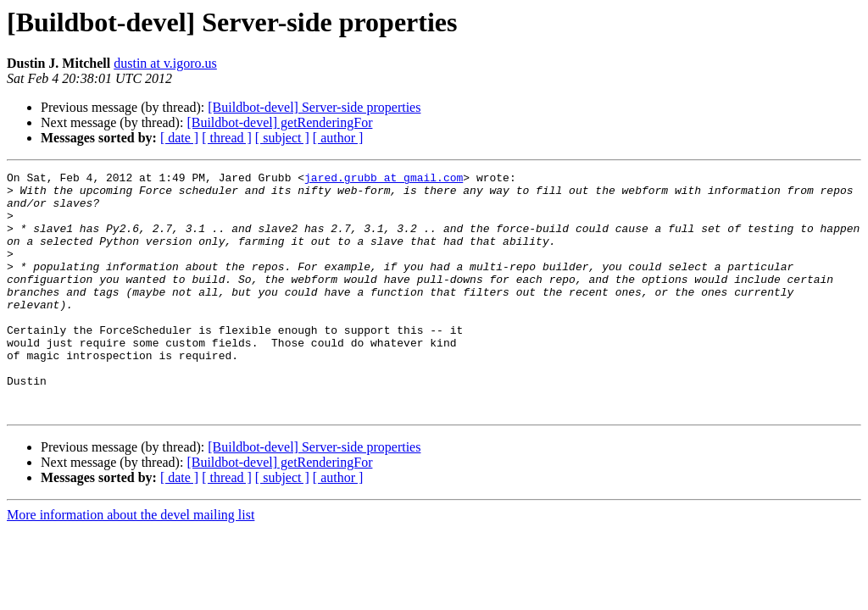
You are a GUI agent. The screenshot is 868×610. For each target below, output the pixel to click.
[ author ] (338, 138)
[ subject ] (282, 138)
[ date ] (179, 138)
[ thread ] (227, 138)
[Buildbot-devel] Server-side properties (314, 107)
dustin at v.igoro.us (165, 63)
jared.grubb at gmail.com (384, 180)
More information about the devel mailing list (131, 563)
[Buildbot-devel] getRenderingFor (279, 122)
